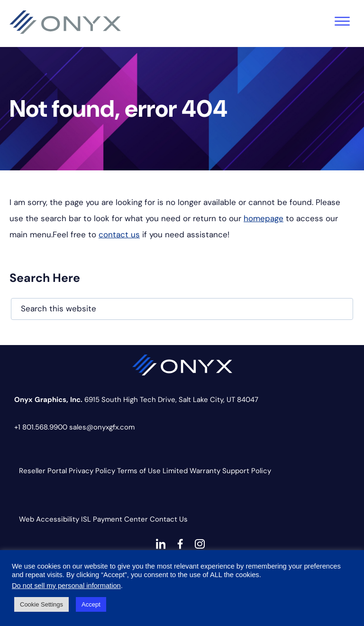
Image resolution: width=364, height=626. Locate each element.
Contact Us (169, 519)
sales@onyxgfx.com (102, 427)
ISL (86, 519)
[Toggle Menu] (342, 21)
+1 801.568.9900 (41, 427)
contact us (119, 234)
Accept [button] (91, 604)
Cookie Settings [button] (41, 604)
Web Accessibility (49, 519)
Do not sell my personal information (66, 586)
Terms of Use (139, 471)
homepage (264, 218)
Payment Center (120, 519)
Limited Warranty (191, 471)
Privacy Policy (92, 471)
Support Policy (247, 471)
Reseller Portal (43, 471)
